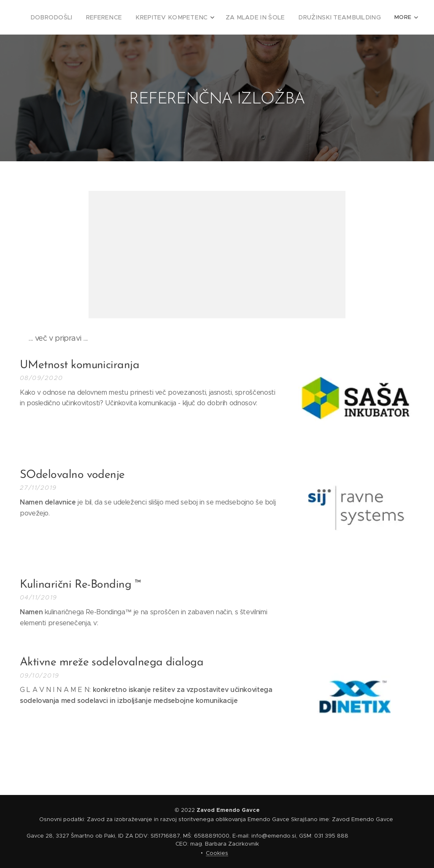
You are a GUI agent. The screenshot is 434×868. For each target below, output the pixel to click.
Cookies (217, 853)
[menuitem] (76, 17)
